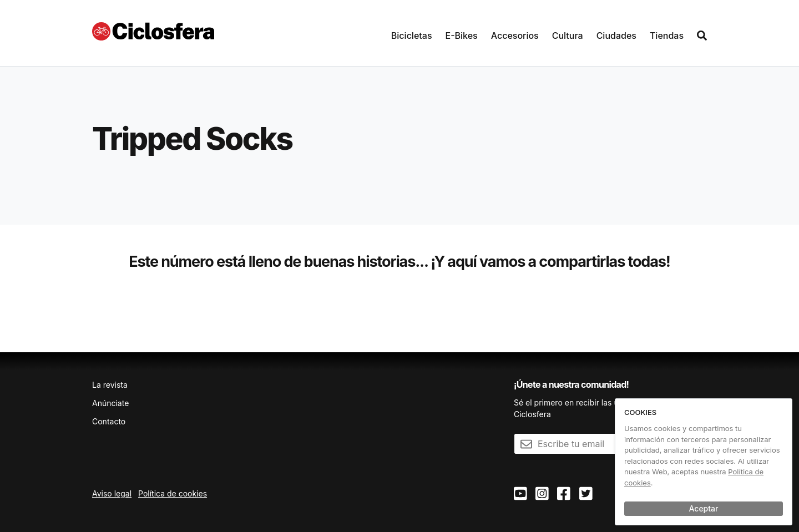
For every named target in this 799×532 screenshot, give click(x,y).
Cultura (568, 36)
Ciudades (616, 36)
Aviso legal (112, 493)
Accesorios (515, 36)
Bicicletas (412, 36)
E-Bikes (462, 36)
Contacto (109, 421)
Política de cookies (173, 493)
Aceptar (704, 508)
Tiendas (667, 36)
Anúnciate (110, 403)
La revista (110, 385)
